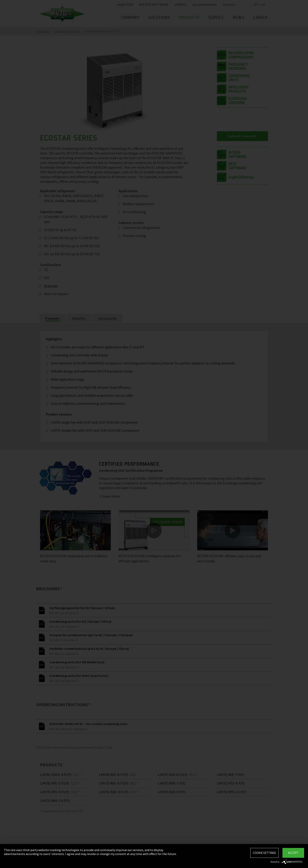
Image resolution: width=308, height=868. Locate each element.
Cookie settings (264, 853)
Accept (293, 853)
